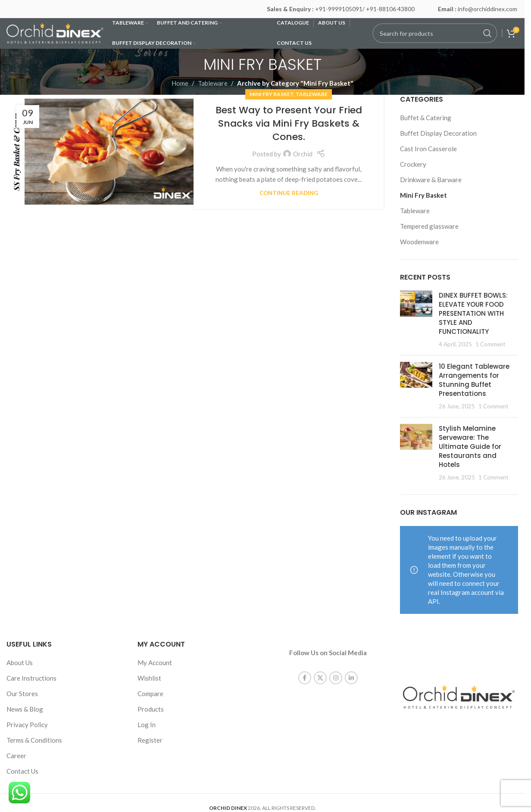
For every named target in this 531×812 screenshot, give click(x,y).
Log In (147, 725)
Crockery (413, 164)
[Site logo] (55, 32)
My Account (155, 663)
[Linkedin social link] (351, 670)
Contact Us (22, 771)
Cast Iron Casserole (428, 149)
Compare (150, 694)
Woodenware (419, 242)
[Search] (435, 33)
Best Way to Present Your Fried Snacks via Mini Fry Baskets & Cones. (289, 123)
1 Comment (490, 344)
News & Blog (25, 709)
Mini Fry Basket (272, 94)
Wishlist (149, 678)
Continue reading (289, 193)
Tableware (213, 83)
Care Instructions (31, 678)
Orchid (303, 154)
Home (180, 83)
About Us (20, 663)
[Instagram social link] (336, 670)
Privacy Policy (27, 725)
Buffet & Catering (426, 118)
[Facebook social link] (305, 670)
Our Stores (22, 694)
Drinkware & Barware (431, 180)
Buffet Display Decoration (438, 133)
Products (151, 709)
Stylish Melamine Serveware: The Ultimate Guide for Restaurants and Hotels (470, 446)
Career (16, 756)
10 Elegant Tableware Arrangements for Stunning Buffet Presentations (474, 380)
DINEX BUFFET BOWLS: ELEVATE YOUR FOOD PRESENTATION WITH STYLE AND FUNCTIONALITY (473, 313)
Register (150, 740)
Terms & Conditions (34, 740)
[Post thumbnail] (416, 320)
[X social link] (320, 670)
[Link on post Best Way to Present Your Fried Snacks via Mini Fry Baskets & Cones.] (105, 152)
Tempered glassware (429, 226)
